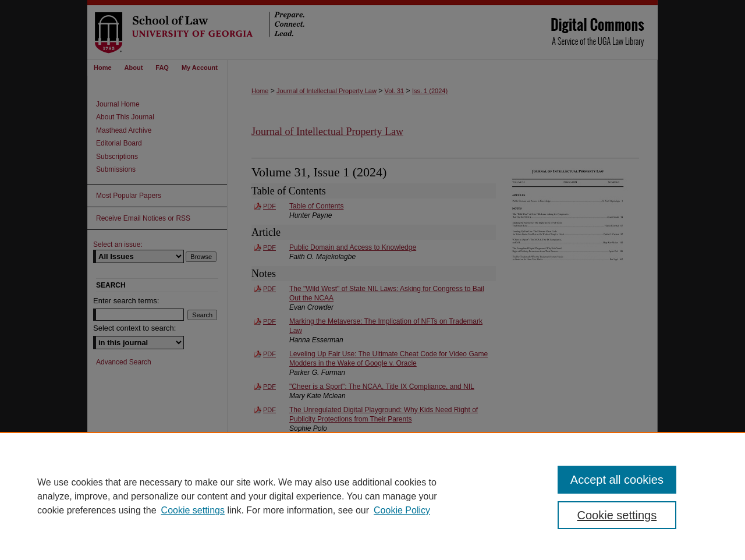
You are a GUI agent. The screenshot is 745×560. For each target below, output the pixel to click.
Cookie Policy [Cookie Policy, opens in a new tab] (402, 510)
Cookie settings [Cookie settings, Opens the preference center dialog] (617, 515)
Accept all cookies (617, 480)
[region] (372, 496)
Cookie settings (193, 510)
